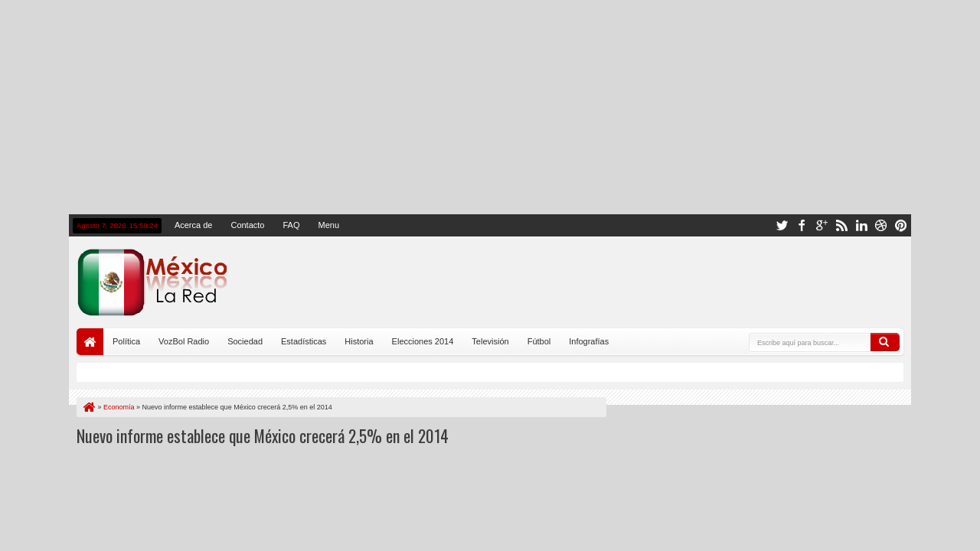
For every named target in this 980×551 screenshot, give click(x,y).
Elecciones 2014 (423, 341)
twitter (782, 225)
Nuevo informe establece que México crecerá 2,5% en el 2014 (263, 435)
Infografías (589, 341)
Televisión (490, 341)
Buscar (885, 342)
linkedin (861, 225)
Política (126, 341)
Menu (328, 225)
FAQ (291, 225)
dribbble (881, 225)
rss (841, 225)
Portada (90, 342)
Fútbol (539, 341)
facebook (802, 225)
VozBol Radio (184, 341)
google (822, 225)
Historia (359, 341)
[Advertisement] (490, 107)
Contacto (247, 225)
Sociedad (245, 341)
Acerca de (194, 225)
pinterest (901, 225)
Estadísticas (304, 341)
